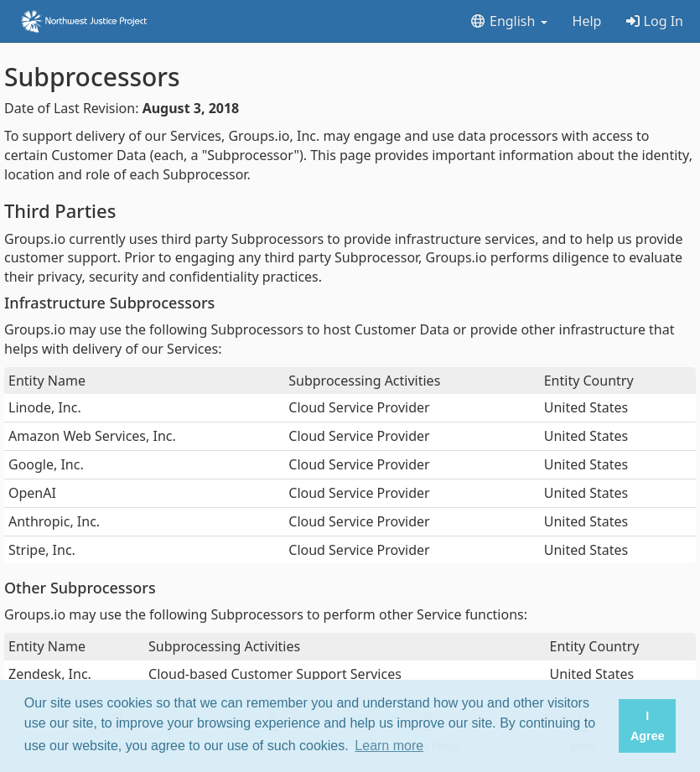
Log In (655, 21)
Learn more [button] (389, 746)
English (508, 21)
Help (587, 21)
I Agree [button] (648, 726)
